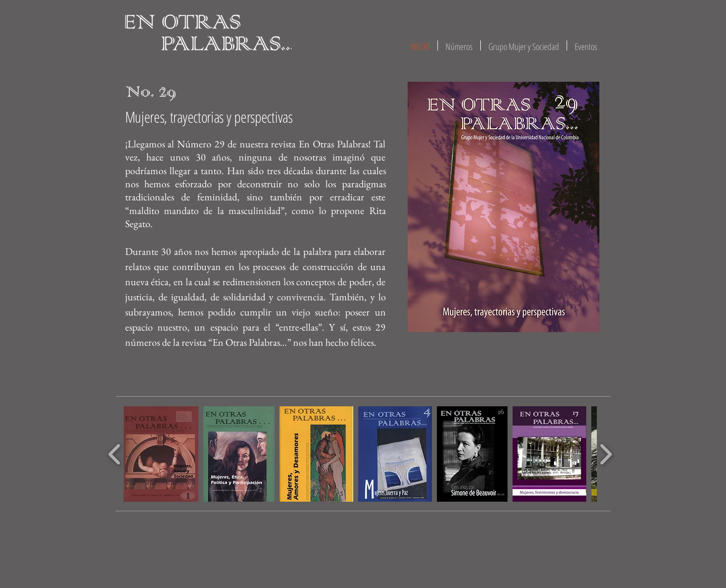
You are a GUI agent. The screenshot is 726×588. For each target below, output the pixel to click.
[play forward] (606, 454)
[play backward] (115, 454)
